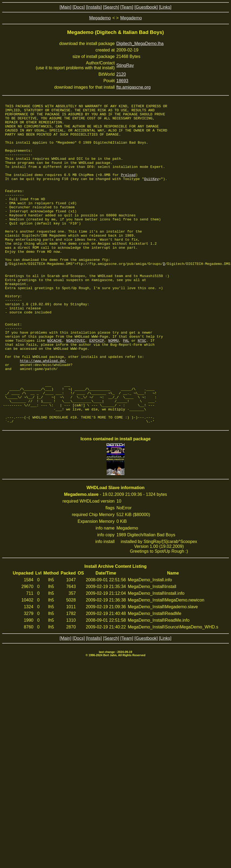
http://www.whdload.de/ (43, 412)
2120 (121, 74)
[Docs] (79, 7)
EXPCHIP (97, 388)
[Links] (165, 7)
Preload (128, 189)
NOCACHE (55, 388)
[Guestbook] (146, 7)
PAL (126, 388)
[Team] (127, 7)
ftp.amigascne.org (133, 87)
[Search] (111, 7)
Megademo (100, 18)
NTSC (142, 388)
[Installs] (94, 7)
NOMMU (113, 388)
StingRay (125, 65)
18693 (122, 81)
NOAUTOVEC (76, 388)
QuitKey (152, 194)
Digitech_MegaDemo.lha (140, 44)
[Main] (66, 7)
